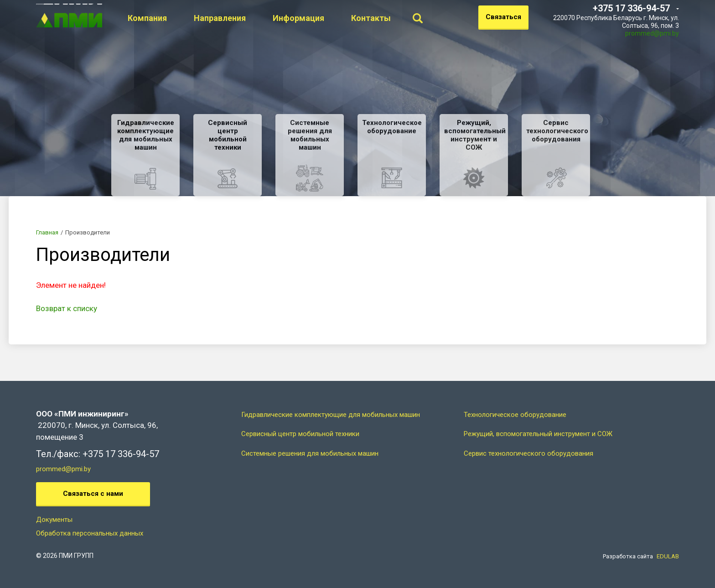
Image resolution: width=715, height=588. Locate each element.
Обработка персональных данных (90, 533)
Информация (323, 18)
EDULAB (668, 556)
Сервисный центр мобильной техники (300, 434)
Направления (244, 18)
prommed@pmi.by (652, 33)
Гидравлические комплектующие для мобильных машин (331, 415)
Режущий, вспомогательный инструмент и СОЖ (538, 434)
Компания (172, 18)
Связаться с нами (93, 494)
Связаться (503, 17)
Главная (47, 232)
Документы (54, 520)
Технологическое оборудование (515, 415)
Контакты (396, 18)
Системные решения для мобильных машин (310, 453)
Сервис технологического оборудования (528, 453)
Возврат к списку (67, 308)
